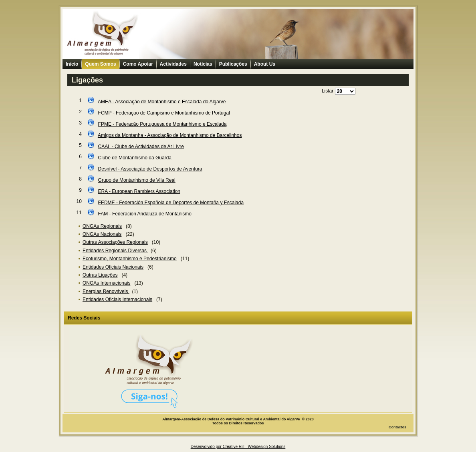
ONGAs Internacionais (106, 283)
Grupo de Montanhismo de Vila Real (137, 180)
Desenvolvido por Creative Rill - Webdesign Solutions (238, 447)
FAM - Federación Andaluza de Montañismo (145, 214)
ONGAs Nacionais (102, 234)
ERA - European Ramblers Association (139, 191)
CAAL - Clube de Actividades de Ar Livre (141, 147)
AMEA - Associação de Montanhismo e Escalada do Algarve (162, 102)
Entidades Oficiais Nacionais (113, 267)
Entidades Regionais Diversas (115, 251)
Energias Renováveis (106, 291)
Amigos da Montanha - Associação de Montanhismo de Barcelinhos (170, 135)
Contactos (397, 427)
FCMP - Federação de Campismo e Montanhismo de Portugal (164, 113)
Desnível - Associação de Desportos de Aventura (150, 169)
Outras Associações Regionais (115, 242)
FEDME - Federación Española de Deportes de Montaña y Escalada (171, 203)
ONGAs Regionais (102, 226)
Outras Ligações (100, 275)
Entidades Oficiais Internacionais (117, 299)
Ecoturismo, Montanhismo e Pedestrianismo (130, 259)
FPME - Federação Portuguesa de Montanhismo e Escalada (162, 124)
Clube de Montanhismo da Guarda (135, 158)
